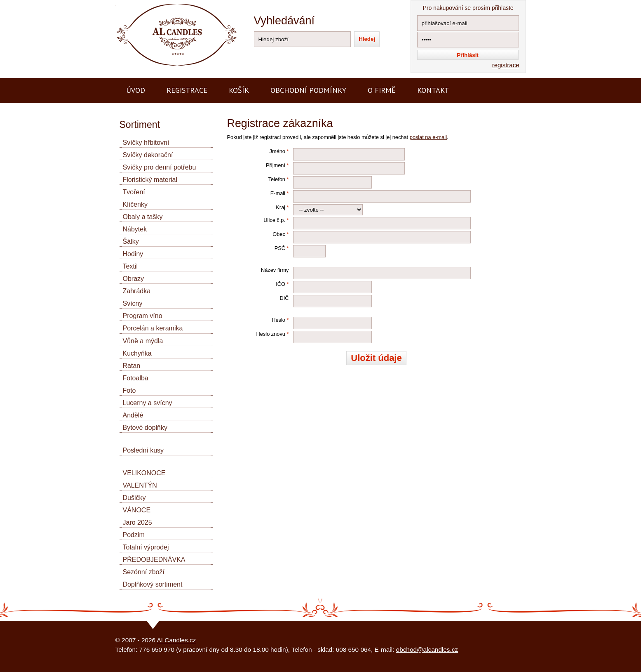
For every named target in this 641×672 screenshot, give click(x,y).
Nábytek (135, 229)
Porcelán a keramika (153, 328)
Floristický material (150, 180)
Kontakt (433, 90)
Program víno (143, 316)
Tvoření (134, 192)
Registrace (187, 90)
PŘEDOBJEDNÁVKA (154, 560)
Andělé (133, 415)
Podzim (134, 535)
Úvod (136, 90)
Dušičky (134, 498)
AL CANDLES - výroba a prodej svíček (168, 4)
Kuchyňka (137, 353)
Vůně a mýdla (143, 341)
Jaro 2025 (137, 522)
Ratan (132, 366)
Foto (129, 390)
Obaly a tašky (143, 217)
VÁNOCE (137, 510)
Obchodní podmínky (308, 90)
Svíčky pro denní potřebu (160, 167)
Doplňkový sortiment (153, 584)
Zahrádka (137, 291)
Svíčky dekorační (148, 155)
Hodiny (133, 254)
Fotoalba (136, 378)
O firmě (382, 90)
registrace (506, 65)
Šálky (131, 242)
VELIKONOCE (144, 473)
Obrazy (134, 279)
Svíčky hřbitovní (146, 143)
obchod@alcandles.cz (427, 650)
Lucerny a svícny (148, 403)
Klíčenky (135, 204)
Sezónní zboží (144, 572)
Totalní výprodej (146, 547)
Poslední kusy (143, 450)
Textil (130, 266)
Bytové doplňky (145, 428)
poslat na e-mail (428, 137)
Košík (239, 90)
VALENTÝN (140, 485)
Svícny (133, 303)
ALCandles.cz (177, 640)
